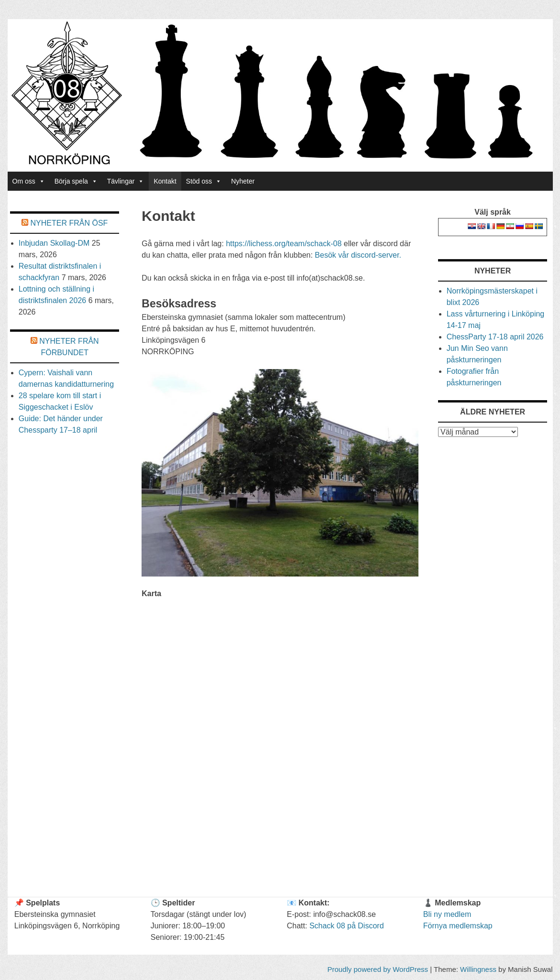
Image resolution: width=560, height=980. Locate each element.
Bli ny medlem (447, 914)
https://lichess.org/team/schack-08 (284, 244)
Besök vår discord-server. (358, 255)
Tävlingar (126, 181)
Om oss (29, 181)
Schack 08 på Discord (347, 926)
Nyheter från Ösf (69, 223)
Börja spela (76, 181)
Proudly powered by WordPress (378, 969)
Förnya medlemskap (458, 926)
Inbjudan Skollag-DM (54, 243)
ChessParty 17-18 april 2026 (495, 337)
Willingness (478, 969)
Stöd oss (204, 181)
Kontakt (165, 181)
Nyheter (243, 181)
